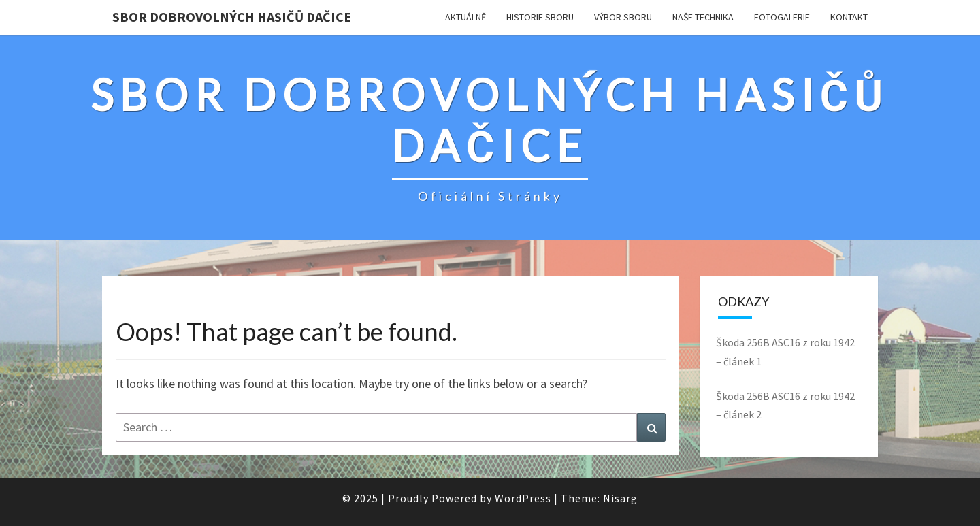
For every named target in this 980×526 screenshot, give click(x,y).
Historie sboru (540, 17)
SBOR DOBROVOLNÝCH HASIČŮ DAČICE (232, 17)
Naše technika (703, 17)
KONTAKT (849, 17)
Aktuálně (465, 17)
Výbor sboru (623, 17)
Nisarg (620, 498)
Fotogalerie (782, 17)
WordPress (523, 498)
